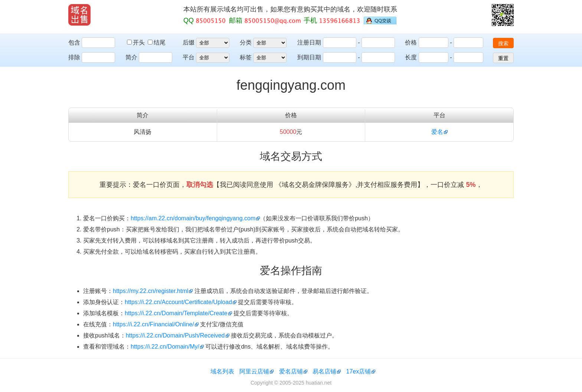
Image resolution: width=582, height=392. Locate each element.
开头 (137, 42)
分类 (246, 42)
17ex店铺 (359, 371)
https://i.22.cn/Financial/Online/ (153, 324)
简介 (131, 57)
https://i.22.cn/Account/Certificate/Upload (178, 302)
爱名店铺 (291, 371)
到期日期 (309, 57)
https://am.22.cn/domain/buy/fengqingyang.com (193, 218)
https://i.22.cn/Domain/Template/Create (176, 313)
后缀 (189, 42)
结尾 (157, 42)
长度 (411, 57)
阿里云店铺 (254, 371)
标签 (246, 57)
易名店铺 (324, 371)
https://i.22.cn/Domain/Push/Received (175, 335)
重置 (503, 58)
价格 (411, 42)
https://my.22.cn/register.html (151, 291)
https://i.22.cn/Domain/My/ (165, 347)
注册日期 (309, 42)
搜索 (503, 43)
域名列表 (222, 371)
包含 (74, 42)
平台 (189, 57)
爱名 (437, 132)
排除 (74, 57)
